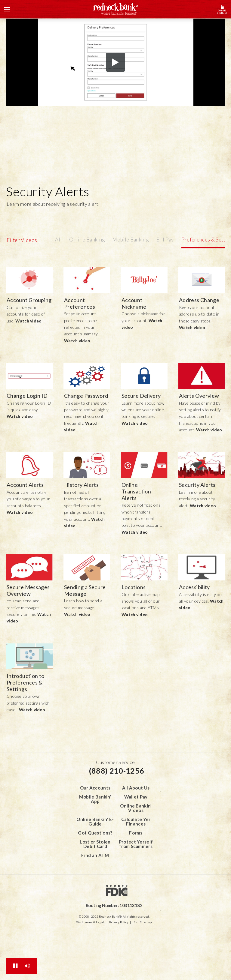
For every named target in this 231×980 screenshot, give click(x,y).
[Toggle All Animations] (15, 966)
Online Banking (87, 240)
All (58, 240)
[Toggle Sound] (28, 966)
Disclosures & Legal (90, 922)
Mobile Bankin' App (95, 799)
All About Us (136, 788)
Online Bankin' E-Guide (95, 821)
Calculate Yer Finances (136, 821)
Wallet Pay (136, 797)
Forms (136, 833)
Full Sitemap (143, 922)
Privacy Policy (119, 922)
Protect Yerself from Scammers (136, 844)
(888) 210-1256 (117, 771)
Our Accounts (95, 788)
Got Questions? (95, 833)
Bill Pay (165, 240)
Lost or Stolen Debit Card (95, 844)
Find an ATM (95, 855)
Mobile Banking (130, 240)
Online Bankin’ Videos (136, 808)
